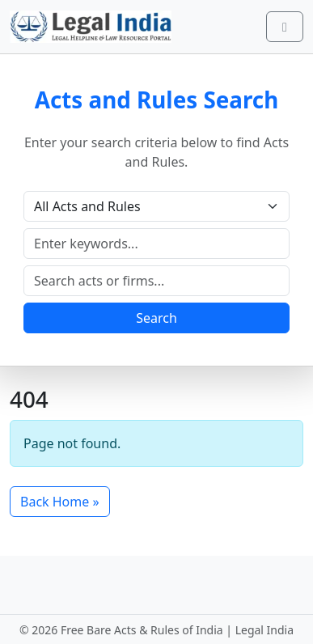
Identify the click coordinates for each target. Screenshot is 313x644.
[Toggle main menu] (285, 27)
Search (156, 318)
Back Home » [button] (60, 502)
